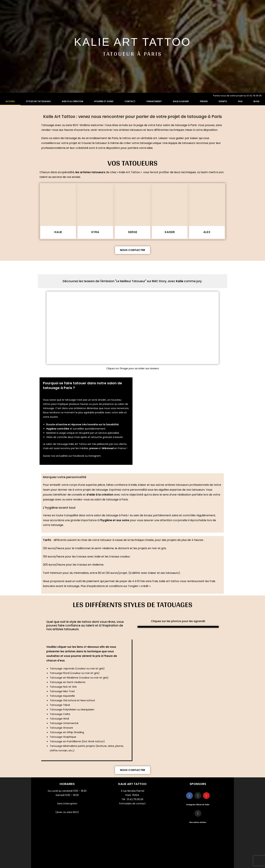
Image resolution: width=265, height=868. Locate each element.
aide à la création (101, 495)
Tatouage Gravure (61, 728)
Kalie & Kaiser (181, 101)
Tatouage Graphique (63, 737)
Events (223, 101)
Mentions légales (198, 837)
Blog (256, 101)
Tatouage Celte (60, 714)
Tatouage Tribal (60, 705)
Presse (204, 101)
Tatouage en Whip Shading (67, 732)
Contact (130, 101)
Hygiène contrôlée (58, 429)
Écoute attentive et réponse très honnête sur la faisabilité (82, 424)
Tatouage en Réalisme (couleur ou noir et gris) (79, 678)
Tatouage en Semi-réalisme (68, 682)
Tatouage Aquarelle (62, 696)
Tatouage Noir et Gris (63, 687)
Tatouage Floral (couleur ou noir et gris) (75, 673)
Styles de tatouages (38, 101)
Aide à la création (73, 101)
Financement (154, 101)
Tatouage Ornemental (64, 723)
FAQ (240, 101)
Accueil (10, 101)
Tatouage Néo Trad (62, 691)
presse (94, 448)
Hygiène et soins (104, 101)
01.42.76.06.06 (135, 799)
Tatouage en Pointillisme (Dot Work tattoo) (77, 741)
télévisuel (108, 448)
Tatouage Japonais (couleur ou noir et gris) (77, 668)
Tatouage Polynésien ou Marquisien (72, 709)
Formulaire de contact (132, 804)
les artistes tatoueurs (90, 172)
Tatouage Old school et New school (72, 700)
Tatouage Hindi (59, 719)
